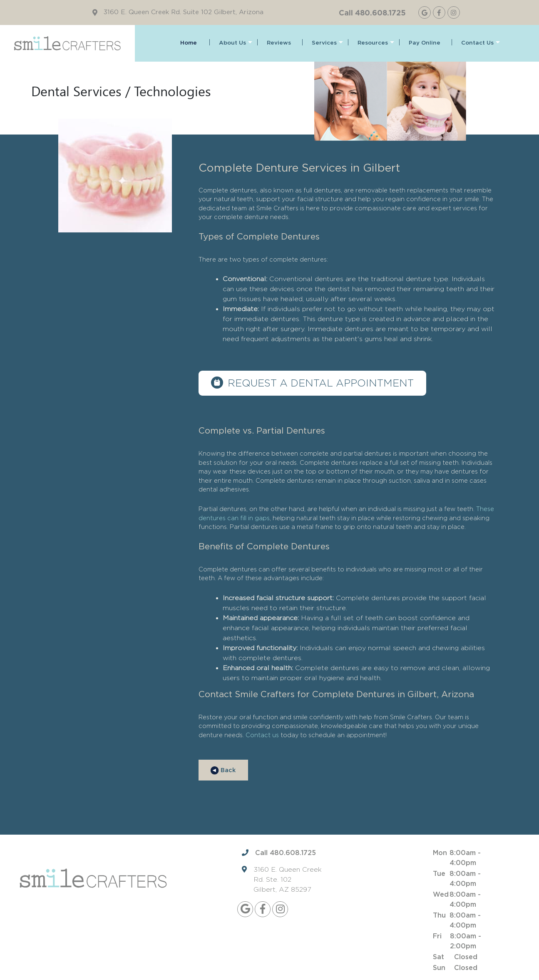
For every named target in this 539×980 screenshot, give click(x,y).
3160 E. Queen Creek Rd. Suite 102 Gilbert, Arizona (184, 12)
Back (223, 771)
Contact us (262, 735)
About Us (236, 43)
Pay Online (425, 43)
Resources (376, 43)
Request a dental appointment (321, 383)
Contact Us (481, 43)
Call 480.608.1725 (372, 12)
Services (327, 43)
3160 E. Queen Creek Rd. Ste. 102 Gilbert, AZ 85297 (288, 880)
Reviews (279, 43)
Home (189, 43)
